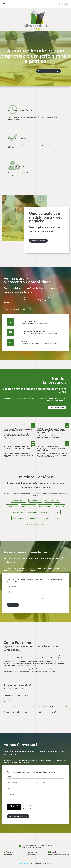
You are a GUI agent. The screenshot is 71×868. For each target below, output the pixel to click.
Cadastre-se (13, 605)
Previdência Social (34, 518)
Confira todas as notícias (57, 408)
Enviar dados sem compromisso (18, 816)
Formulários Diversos (45, 506)
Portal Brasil (47, 518)
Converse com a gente (13, 688)
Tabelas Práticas (60, 506)
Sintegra (57, 512)
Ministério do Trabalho (19, 518)
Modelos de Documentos (52, 501)
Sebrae (57, 518)
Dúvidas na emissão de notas (36, 524)
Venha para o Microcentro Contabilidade (17, 309)
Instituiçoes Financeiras (28, 506)
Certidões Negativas (35, 501)
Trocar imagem (27, 809)
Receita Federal (32, 512)
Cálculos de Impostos (18, 512)
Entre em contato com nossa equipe (49, 71)
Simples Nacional (46, 512)
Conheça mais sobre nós (38, 241)
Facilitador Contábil (12, 506)
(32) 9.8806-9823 (30, 854)
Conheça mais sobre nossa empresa (22, 71)
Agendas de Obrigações (18, 501)
